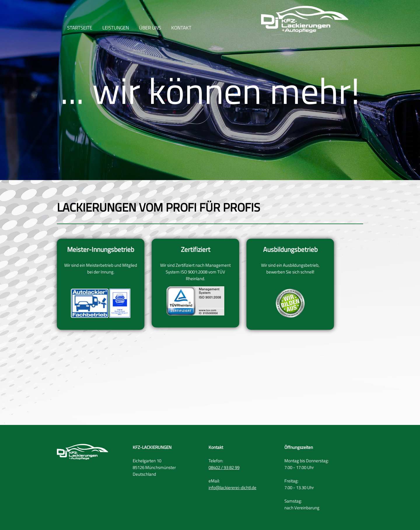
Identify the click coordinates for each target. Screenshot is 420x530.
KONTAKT (181, 28)
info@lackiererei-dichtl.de (232, 488)
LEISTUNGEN (116, 28)
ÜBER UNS (150, 28)
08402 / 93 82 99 (224, 467)
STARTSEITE (80, 28)
